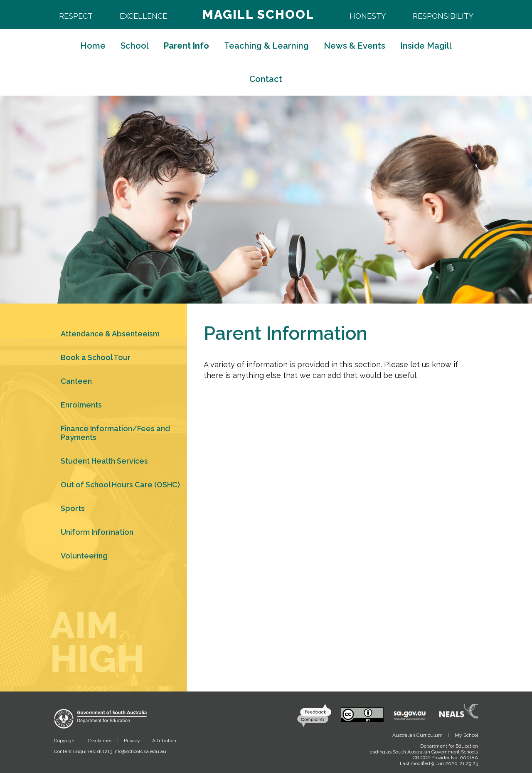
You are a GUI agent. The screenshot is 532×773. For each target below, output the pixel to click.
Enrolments (81, 405)
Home (93, 46)
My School (466, 735)
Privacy (132, 741)
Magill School (258, 14)
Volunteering (84, 556)
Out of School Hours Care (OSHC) (120, 485)
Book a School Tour (96, 357)
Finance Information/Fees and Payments (115, 433)
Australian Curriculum (417, 735)
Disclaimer (100, 741)
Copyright (65, 741)
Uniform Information (97, 532)
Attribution (164, 741)
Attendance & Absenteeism (110, 334)
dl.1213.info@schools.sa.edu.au (132, 751)
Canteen (76, 381)
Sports (73, 508)
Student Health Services (104, 461)
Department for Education (449, 746)
